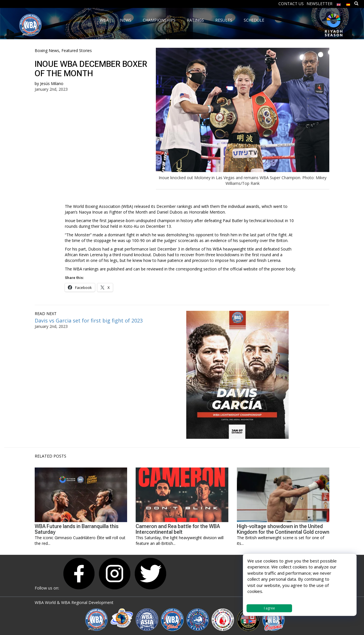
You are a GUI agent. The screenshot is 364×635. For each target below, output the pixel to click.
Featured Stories (77, 50)
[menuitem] (339, 3)
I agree (269, 608)
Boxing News (47, 50)
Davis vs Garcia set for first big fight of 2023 (89, 320)
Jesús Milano (52, 83)
